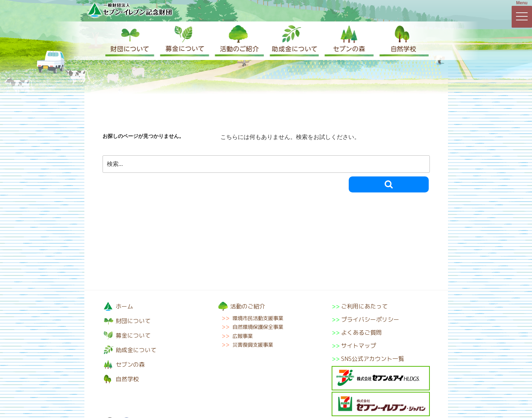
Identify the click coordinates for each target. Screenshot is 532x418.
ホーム (124, 306)
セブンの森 (348, 41)
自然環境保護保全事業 (258, 327)
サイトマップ (359, 346)
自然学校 (402, 41)
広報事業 (243, 336)
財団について (130, 41)
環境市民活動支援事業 (258, 318)
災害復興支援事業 (253, 345)
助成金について (293, 41)
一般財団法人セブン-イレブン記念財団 (130, 10)
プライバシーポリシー (370, 319)
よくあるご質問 (361, 333)
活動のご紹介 (239, 41)
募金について (184, 41)
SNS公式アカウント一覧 (373, 359)
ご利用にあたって (364, 306)
